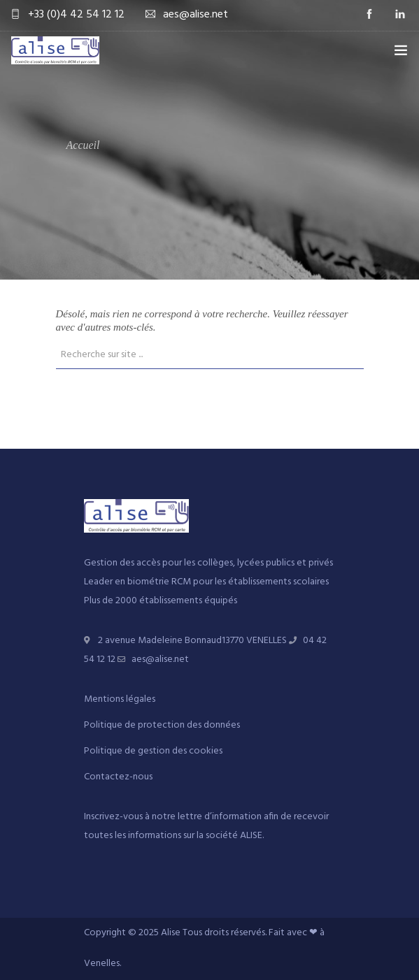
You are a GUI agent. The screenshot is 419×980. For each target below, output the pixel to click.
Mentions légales (120, 699)
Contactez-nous (118, 777)
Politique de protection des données (162, 725)
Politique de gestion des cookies (153, 751)
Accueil (83, 145)
